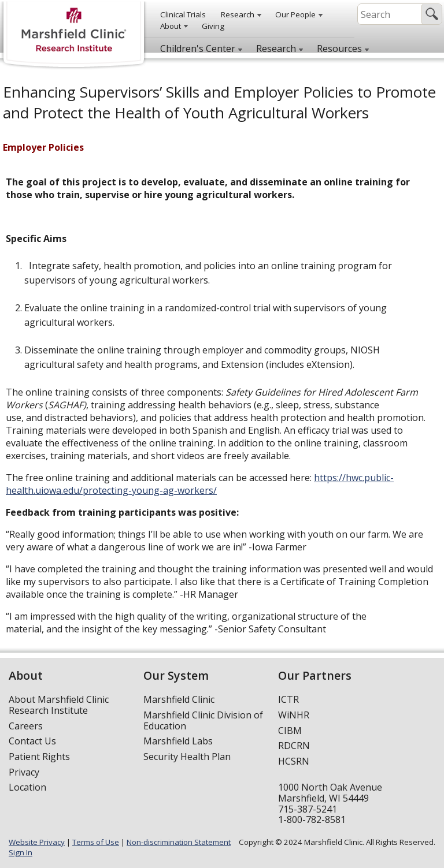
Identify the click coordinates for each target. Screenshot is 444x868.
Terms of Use (96, 842)
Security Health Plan (187, 757)
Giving (213, 26)
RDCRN (294, 746)
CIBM (290, 731)
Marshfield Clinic (179, 699)
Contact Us (32, 741)
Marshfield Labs (178, 741)
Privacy (24, 772)
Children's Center (198, 49)
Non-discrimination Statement (179, 842)
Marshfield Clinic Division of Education (203, 720)
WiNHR (294, 715)
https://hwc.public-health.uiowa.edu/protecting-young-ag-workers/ (200, 484)
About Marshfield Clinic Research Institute (59, 705)
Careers (26, 726)
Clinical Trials (183, 14)
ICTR (288, 699)
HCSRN (294, 761)
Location (27, 787)
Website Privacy (37, 842)
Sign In (21, 852)
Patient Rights (39, 757)
